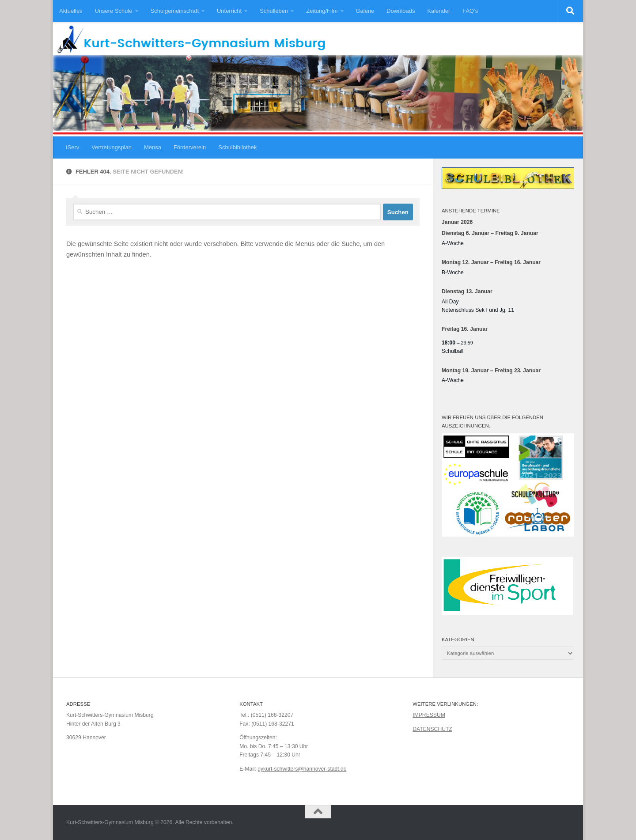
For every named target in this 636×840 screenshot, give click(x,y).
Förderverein (190, 147)
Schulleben (274, 11)
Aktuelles (71, 11)
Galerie (365, 11)
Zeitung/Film (322, 11)
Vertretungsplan (112, 147)
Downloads (401, 11)
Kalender (439, 11)
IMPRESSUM (429, 715)
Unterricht (229, 11)
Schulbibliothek (237, 147)
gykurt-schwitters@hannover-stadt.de (302, 769)
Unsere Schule (114, 11)
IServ (72, 147)
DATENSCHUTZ (432, 729)
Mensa (153, 147)
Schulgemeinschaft (175, 11)
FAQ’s (470, 11)
